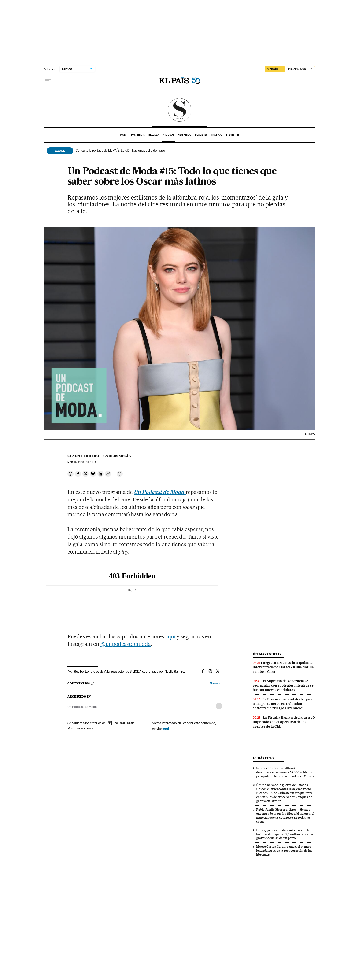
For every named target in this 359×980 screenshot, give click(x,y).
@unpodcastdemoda (126, 644)
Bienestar (232, 135)
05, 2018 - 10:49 (83, 462)
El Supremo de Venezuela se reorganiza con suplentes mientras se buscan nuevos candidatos (283, 685)
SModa (179, 110)
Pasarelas (138, 135)
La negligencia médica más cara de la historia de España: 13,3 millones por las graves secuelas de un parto (285, 834)
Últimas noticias (267, 654)
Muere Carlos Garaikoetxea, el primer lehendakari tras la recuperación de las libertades (284, 851)
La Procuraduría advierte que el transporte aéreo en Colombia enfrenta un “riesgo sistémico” (284, 704)
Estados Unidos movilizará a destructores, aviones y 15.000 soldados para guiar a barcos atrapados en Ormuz (285, 772)
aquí (170, 636)
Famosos (168, 135)
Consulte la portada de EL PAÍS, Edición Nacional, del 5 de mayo (120, 150)
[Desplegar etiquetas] (219, 706)
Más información (80, 728)
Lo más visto (263, 758)
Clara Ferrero (83, 456)
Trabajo (217, 135)
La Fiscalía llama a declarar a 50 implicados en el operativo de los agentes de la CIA (284, 722)
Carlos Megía (117, 456)
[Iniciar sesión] (300, 69)
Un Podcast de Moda (82, 707)
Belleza (154, 135)
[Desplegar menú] (48, 81)
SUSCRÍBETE (275, 69)
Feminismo (185, 135)
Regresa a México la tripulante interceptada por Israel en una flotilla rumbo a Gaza (283, 667)
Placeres (201, 135)
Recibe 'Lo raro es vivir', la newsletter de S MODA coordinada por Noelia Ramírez (130, 671)
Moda (124, 135)
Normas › (216, 683)
